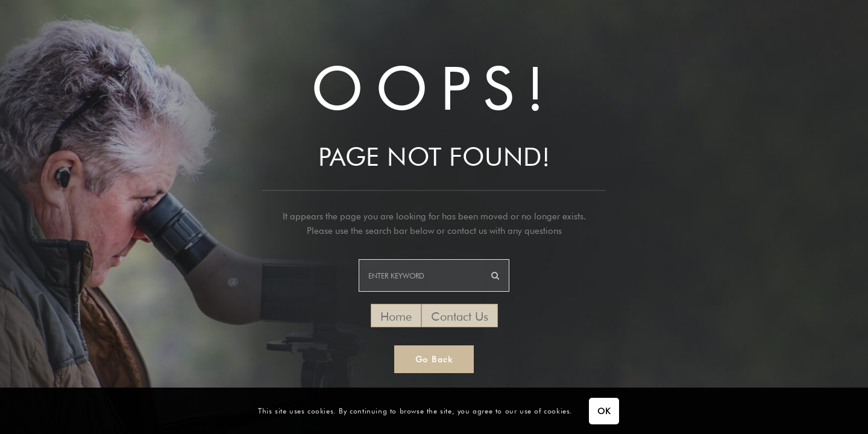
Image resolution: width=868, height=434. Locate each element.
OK (604, 411)
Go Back (434, 359)
